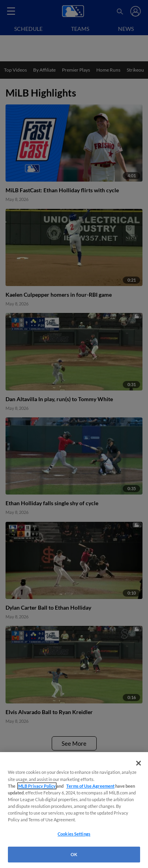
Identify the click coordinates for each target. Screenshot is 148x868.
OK (74, 854)
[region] (74, 810)
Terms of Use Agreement (90, 786)
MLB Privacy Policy (37, 786)
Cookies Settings (74, 834)
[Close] (139, 763)
